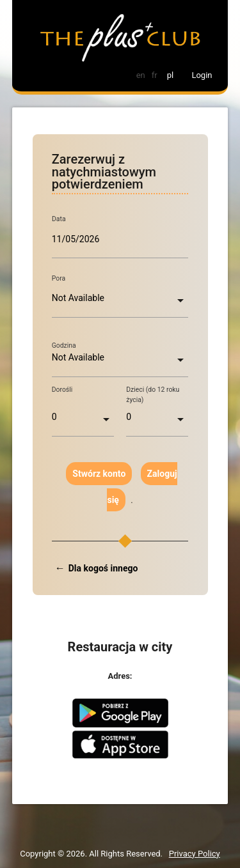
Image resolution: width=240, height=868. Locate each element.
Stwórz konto (99, 474)
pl (170, 75)
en (141, 75)
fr (155, 75)
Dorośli (62, 390)
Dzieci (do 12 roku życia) (153, 395)
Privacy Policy (195, 854)
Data (59, 219)
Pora (59, 278)
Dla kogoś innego (103, 568)
